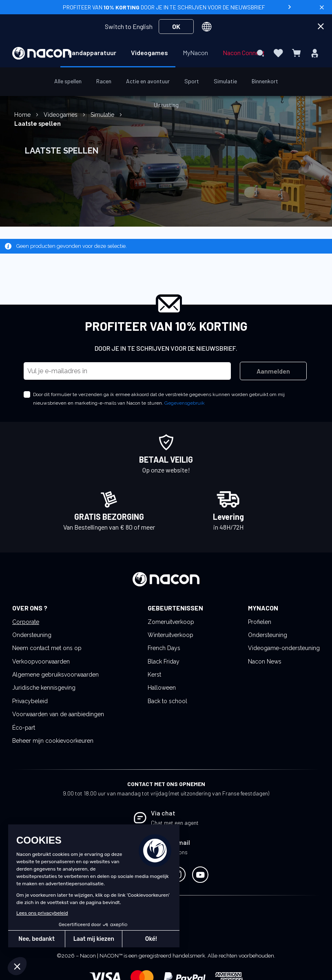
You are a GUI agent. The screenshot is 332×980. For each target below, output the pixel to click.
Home (23, 115)
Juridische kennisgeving (44, 688)
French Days (164, 648)
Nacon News (265, 661)
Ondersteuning (32, 635)
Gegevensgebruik (185, 403)
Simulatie (103, 115)
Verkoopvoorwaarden (41, 661)
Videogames (61, 115)
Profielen (260, 622)
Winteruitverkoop (170, 635)
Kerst (154, 675)
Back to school (167, 701)
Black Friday (164, 661)
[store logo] (42, 53)
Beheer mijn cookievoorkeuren (53, 741)
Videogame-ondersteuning (284, 648)
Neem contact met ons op (47, 648)
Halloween (162, 688)
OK (176, 26)
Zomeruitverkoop (171, 622)
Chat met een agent (175, 823)
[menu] (166, 53)
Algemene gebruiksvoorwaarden (55, 675)
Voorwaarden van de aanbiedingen (58, 714)
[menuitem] (92, 53)
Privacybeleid (30, 701)
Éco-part (24, 728)
